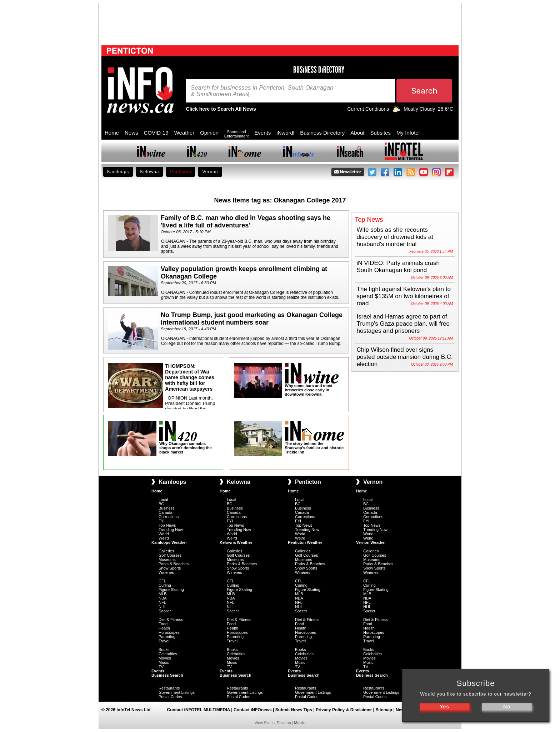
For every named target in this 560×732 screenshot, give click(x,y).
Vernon (210, 172)
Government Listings (177, 692)
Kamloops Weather (169, 542)
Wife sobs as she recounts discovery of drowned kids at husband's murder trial (395, 237)
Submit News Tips (294, 710)
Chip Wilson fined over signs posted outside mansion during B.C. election (405, 357)
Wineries (166, 572)
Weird (164, 538)
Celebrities (168, 654)
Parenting (167, 637)
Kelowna (149, 172)
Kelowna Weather (236, 542)
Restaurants (169, 688)
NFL (162, 602)
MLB (163, 594)
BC (161, 504)
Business (167, 508)
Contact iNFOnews (253, 710)
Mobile (300, 723)
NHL (162, 607)
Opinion (209, 133)
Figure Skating (171, 590)
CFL (162, 581)
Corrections (169, 517)
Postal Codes (170, 697)
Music (164, 662)
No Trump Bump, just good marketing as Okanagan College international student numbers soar (252, 319)
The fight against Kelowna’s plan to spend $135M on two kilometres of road (404, 296)
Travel (164, 641)
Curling (165, 585)
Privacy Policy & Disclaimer (344, 710)
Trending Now (171, 530)
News (131, 133)
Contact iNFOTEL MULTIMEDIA (199, 710)
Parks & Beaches (174, 564)
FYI (162, 521)
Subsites (380, 133)
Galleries (166, 551)
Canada (166, 512)
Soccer (165, 611)
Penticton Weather (305, 542)
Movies (165, 658)
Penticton (181, 172)
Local (163, 500)
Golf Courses (170, 555)
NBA (163, 598)
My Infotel (408, 133)
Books (164, 650)
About (357, 133)
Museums (167, 560)
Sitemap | (386, 710)
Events (262, 133)
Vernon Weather (371, 542)
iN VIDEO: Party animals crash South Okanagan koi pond (398, 267)
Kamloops (118, 172)
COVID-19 (156, 133)
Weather (184, 133)
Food (163, 624)
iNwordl (285, 133)
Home (112, 133)
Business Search (167, 675)
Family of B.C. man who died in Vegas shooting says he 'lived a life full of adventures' (246, 222)
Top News (167, 525)
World (164, 534)
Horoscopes (169, 632)
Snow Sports (170, 568)
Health (164, 628)
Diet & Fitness (171, 620)
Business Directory (322, 133)
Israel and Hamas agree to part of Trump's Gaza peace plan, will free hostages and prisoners (403, 324)
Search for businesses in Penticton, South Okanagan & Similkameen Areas (262, 91)
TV (161, 667)
